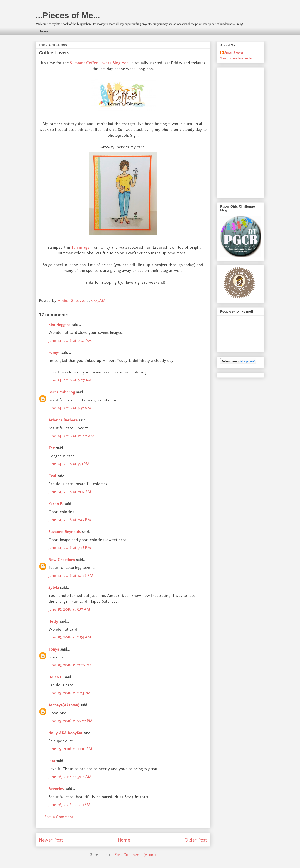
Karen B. (56, 504)
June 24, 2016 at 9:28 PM (70, 547)
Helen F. (56, 677)
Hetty (53, 621)
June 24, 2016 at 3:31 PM (69, 464)
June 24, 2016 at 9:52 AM (70, 408)
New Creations (62, 560)
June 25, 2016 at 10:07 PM (70, 721)
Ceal (52, 476)
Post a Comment (59, 817)
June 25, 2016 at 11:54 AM (70, 637)
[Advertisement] (237, 132)
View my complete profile (236, 58)
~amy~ (54, 352)
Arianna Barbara (63, 420)
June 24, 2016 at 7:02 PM (70, 492)
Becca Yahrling (62, 392)
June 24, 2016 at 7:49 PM (70, 520)
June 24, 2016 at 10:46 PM (71, 575)
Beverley (56, 789)
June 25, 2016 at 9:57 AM (69, 609)
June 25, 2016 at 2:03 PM (69, 693)
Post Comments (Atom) (135, 854)
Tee (52, 448)
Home (44, 31)
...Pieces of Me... (68, 15)
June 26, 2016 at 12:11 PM (69, 804)
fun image (81, 247)
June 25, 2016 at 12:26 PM (70, 665)
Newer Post (51, 840)
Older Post (196, 840)
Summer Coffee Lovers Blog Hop (99, 63)
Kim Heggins (59, 325)
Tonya (54, 649)
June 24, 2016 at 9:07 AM (70, 340)
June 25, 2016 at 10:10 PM (70, 749)
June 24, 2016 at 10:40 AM (71, 436)
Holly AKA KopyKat (65, 733)
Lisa (52, 761)
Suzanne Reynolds (65, 532)
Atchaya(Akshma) (64, 705)
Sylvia (54, 587)
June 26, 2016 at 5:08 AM (70, 777)
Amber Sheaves (234, 53)
